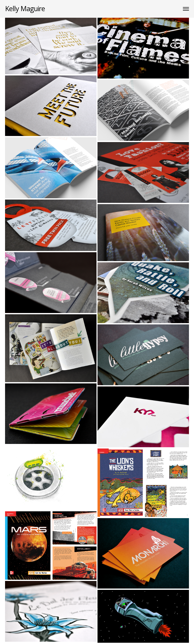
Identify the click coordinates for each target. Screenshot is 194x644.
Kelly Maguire (25, 8)
